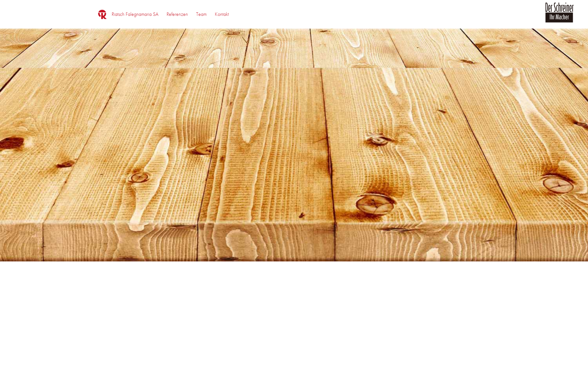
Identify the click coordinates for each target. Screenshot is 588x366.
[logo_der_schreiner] (559, 16)
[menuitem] (135, 14)
